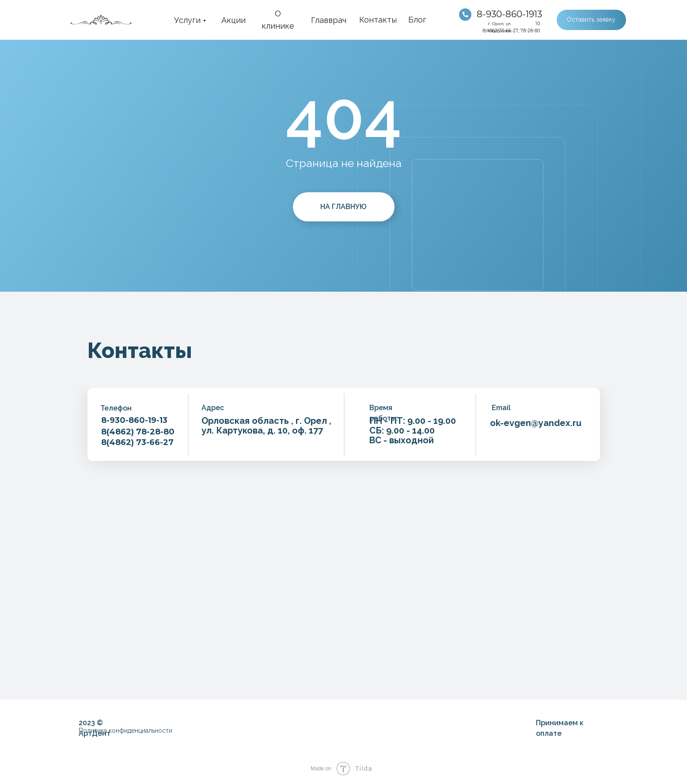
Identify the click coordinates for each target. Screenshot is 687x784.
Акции (233, 20)
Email (501, 408)
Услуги (187, 20)
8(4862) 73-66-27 (137, 442)
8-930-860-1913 (509, 14)
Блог (417, 20)
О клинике (278, 20)
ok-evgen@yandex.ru (536, 423)
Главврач (329, 20)
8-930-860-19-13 (134, 420)
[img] (465, 15)
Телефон (116, 408)
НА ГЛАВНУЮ (343, 207)
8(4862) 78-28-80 (138, 432)
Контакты (378, 20)
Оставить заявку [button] (591, 19)
